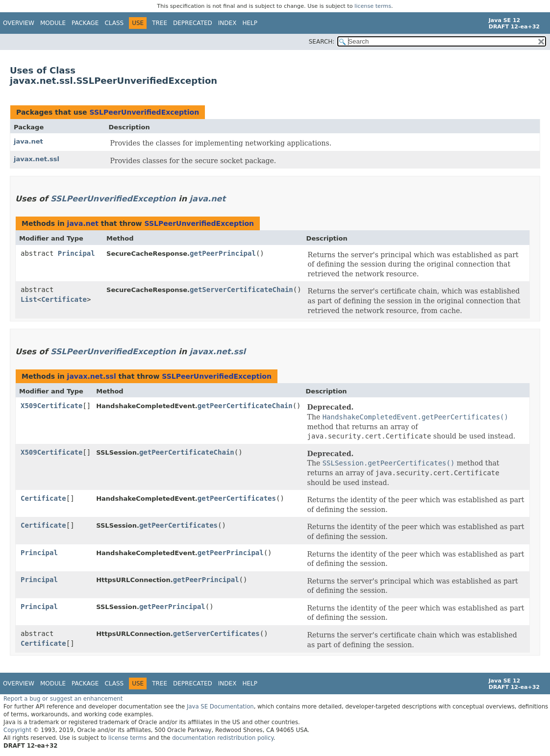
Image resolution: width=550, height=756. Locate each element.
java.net (28, 141)
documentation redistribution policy (223, 738)
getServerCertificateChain (241, 290)
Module (53, 23)
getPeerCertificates (237, 498)
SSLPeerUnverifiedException (144, 112)
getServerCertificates (216, 634)
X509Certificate (51, 406)
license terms (373, 6)
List (29, 299)
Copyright (17, 730)
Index (227, 23)
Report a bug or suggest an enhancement (63, 699)
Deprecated (193, 23)
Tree (160, 23)
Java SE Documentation (220, 707)
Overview (19, 23)
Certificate (64, 299)
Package (85, 23)
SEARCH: (322, 42)
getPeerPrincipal (223, 253)
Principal (76, 253)
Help (250, 23)
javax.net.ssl (37, 159)
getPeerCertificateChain (245, 406)
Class (114, 23)
